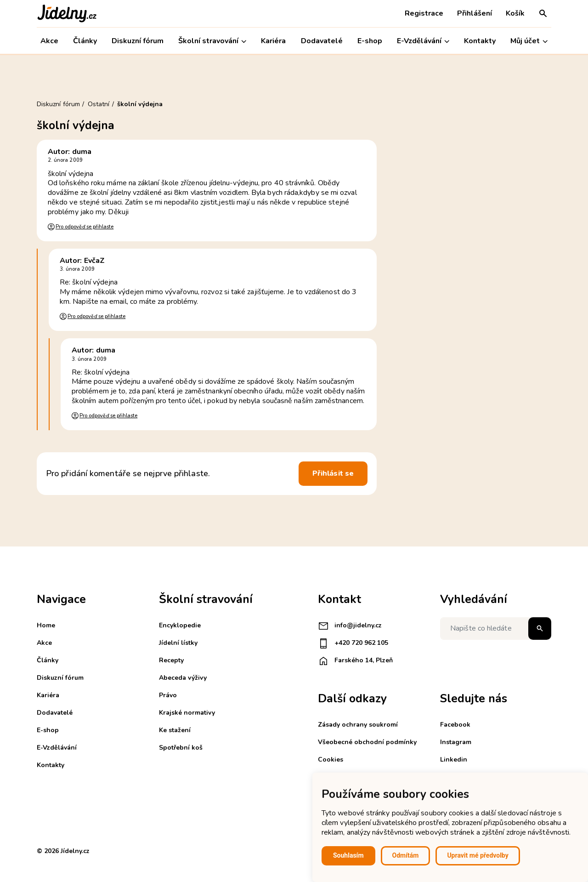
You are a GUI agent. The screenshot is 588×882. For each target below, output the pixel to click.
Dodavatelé (322, 41)
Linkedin (454, 760)
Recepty (171, 660)
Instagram (456, 742)
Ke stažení (175, 730)
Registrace (424, 13)
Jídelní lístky (178, 643)
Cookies (331, 760)
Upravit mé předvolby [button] (478, 855)
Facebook (455, 725)
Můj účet (529, 41)
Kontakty (480, 41)
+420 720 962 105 (353, 643)
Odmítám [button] (406, 855)
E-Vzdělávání (423, 41)
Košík (515, 13)
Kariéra (273, 41)
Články (85, 41)
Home (46, 625)
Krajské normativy (187, 713)
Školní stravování (212, 41)
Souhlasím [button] (348, 855)
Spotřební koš (181, 748)
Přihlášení (475, 13)
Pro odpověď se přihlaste (85, 227)
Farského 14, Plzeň (355, 661)
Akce (49, 41)
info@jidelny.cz (350, 626)
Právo (168, 695)
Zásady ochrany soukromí (358, 725)
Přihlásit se (333, 473)
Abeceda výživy (183, 678)
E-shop (370, 41)
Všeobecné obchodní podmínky (367, 742)
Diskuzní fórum (138, 41)
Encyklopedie (180, 625)
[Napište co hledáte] (496, 629)
